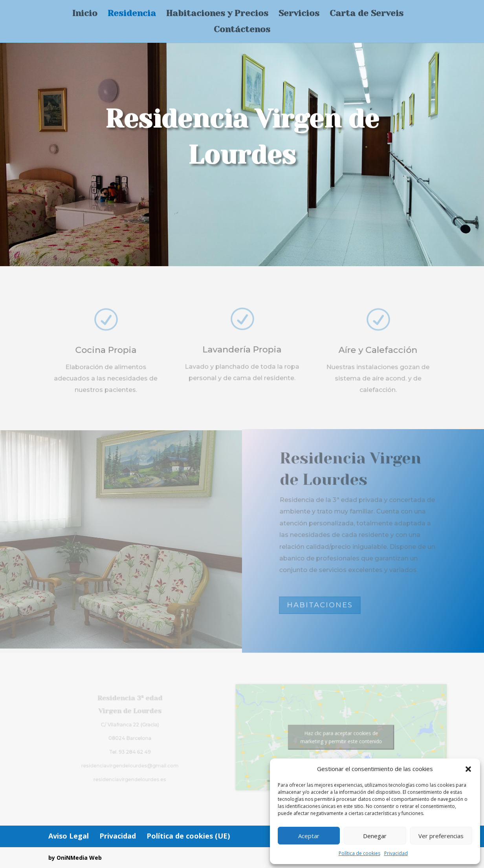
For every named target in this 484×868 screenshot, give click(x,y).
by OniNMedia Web (75, 858)
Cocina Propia (106, 354)
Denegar (375, 836)
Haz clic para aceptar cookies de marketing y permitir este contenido (332, 737)
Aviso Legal (69, 836)
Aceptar (309, 836)
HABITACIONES (320, 605)
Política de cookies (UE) (188, 836)
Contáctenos (242, 30)
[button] (468, 769)
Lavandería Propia (242, 352)
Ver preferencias (441, 836)
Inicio (85, 14)
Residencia (132, 14)
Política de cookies (359, 853)
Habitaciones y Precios (217, 14)
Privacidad (396, 853)
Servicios (299, 14)
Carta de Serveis (367, 14)
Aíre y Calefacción (378, 354)
